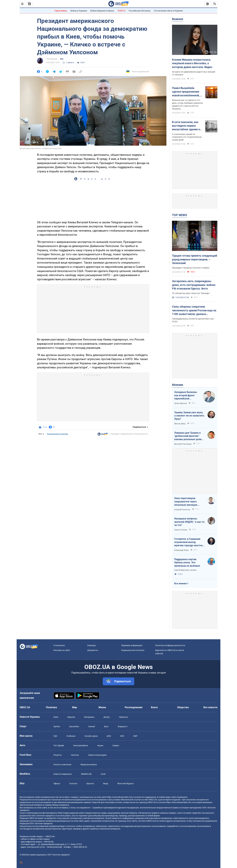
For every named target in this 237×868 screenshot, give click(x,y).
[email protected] (54, 847)
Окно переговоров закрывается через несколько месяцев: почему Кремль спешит (188, 502)
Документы (93, 650)
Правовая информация (132, 645)
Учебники (71, 736)
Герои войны (61, 11)
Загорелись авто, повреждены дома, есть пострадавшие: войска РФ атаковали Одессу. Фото (194, 285)
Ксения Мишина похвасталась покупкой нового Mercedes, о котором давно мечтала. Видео (192, 63)
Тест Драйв (59, 745)
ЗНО (122, 736)
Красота (90, 783)
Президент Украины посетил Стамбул (191, 268)
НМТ (135, 736)
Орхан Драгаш (181, 403)
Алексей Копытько (182, 510)
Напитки (75, 755)
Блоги (154, 707)
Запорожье (89, 717)
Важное (178, 19)
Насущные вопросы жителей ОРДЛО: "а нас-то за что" (189, 522)
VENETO (121, 11)
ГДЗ (55, 736)
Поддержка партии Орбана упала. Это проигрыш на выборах (187, 563)
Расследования (134, 707)
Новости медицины (63, 774)
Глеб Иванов (52, 59)
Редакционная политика (57, 434)
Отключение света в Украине (168, 11)
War (62, 59)
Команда (92, 645)
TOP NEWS (179, 215)
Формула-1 (123, 726)
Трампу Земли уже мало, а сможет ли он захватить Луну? (189, 416)
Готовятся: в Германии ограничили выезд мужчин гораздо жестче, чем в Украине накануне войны (189, 542)
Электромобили (81, 745)
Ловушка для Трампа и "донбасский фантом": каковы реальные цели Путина (188, 436)
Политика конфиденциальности (170, 645)
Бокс (106, 726)
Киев (56, 717)
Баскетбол (74, 726)
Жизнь (102, 707)
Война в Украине (79, 11)
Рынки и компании (62, 764)
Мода (106, 783)
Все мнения (180, 583)
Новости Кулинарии (97, 755)
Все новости (210, 707)
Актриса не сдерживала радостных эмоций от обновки (194, 73)
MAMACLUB (86, 774)
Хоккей (92, 726)
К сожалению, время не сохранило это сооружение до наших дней (187, 137)
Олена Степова (181, 530)
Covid (103, 774)
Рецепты (58, 755)
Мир (75, 707)
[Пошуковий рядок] (215, 4)
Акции (100, 745)
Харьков (71, 717)
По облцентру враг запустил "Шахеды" (191, 293)
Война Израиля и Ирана (102, 11)
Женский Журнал (125, 783)
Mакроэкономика (89, 764)
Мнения (178, 385)
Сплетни (73, 783)
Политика (51, 707)
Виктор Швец (180, 424)
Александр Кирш (182, 550)
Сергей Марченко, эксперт (185, 570)
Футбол (57, 726)
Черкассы (123, 717)
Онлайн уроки (91, 736)
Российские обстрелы (140, 11)
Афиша (57, 783)
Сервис (116, 745)
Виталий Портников (183, 444)
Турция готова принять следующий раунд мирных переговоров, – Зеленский (195, 259)
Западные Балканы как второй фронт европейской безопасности (186, 395)
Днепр (107, 717)
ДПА (109, 736)
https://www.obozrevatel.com (120, 797)
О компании (59, 645)
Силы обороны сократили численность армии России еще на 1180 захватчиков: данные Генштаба (194, 310)
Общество (183, 707)
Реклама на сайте (62, 650)
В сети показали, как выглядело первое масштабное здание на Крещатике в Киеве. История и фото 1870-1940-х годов (187, 126)
